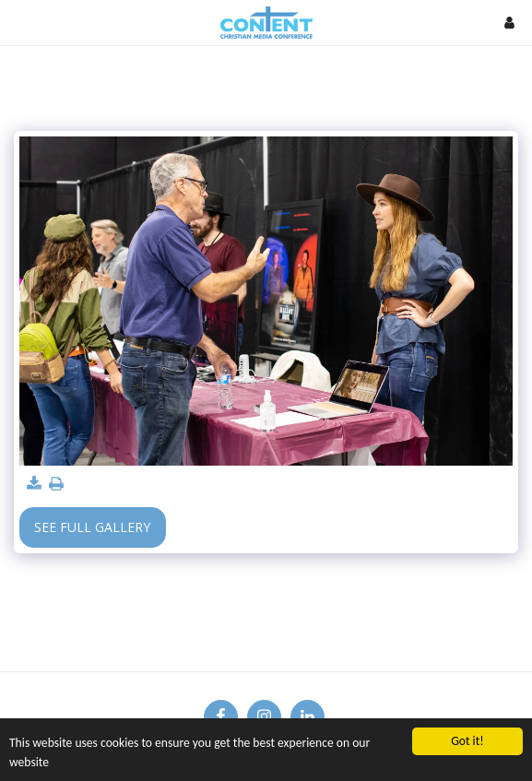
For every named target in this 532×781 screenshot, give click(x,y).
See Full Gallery (92, 527)
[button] (20, 22)
